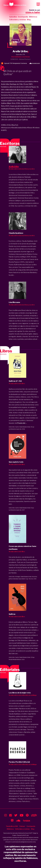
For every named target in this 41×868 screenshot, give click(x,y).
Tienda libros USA (12, 826)
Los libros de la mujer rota (15, 429)
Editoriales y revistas (18, 20)
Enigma (14, 835)
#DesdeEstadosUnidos (19, 128)
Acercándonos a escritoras (20, 57)
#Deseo (30, 128)
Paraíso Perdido (14, 770)
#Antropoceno (6, 128)
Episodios (13, 17)
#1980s (4, 125)
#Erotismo (36, 128)
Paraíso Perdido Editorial (15, 659)
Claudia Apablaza (27, 241)
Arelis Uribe (12, 427)
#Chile (9, 125)
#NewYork (15, 125)
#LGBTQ (4, 130)
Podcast (22, 826)
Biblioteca (33, 17)
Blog (29, 20)
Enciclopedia (23, 17)
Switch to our (33, 11)
